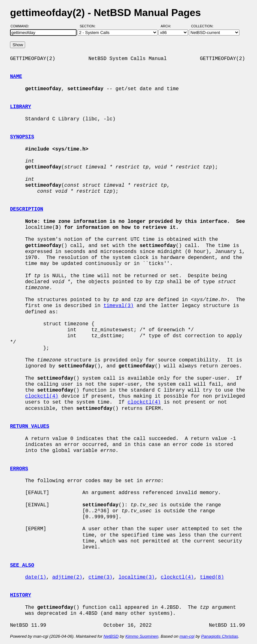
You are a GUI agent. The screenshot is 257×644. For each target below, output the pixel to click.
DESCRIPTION (27, 209)
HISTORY (21, 595)
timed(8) (212, 577)
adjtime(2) (67, 577)
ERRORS (19, 469)
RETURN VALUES (30, 427)
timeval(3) (119, 306)
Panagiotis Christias (220, 636)
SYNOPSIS (22, 137)
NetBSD (111, 636)
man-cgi (187, 636)
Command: (22, 26)
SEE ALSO (22, 565)
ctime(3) (101, 577)
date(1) (36, 577)
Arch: (169, 26)
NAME (16, 77)
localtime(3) (137, 577)
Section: (89, 26)
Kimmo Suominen (142, 636)
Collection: (202, 26)
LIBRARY (21, 107)
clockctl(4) (42, 396)
